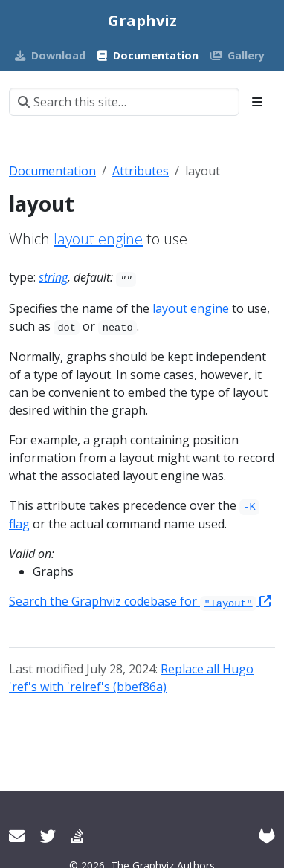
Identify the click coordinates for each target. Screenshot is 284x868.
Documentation (52, 171)
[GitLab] (267, 836)
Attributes (141, 171)
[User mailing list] (17, 836)
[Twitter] (48, 836)
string (53, 277)
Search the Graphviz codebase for (140, 601)
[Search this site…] (124, 102)
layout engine (98, 239)
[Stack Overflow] (77, 836)
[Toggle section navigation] (257, 102)
